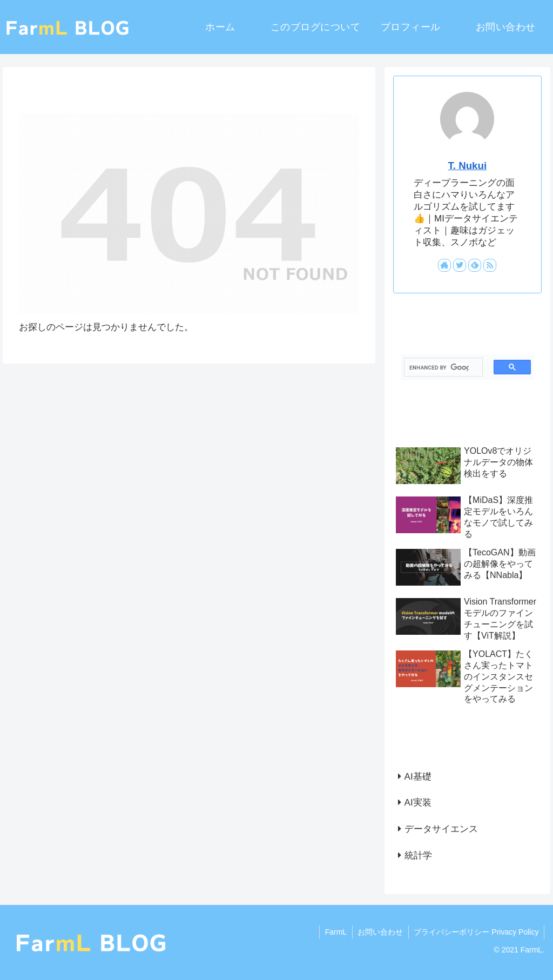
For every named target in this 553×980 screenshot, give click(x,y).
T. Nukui (467, 166)
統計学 (418, 855)
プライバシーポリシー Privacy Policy (476, 932)
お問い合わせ (380, 932)
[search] (439, 367)
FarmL (335, 932)
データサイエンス (441, 829)
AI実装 (418, 803)
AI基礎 (418, 777)
